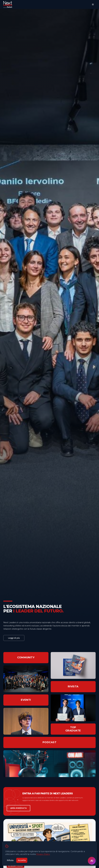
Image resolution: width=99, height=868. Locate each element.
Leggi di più (14, 638)
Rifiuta (10, 860)
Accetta (22, 860)
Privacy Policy (43, 854)
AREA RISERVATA (18, 808)
